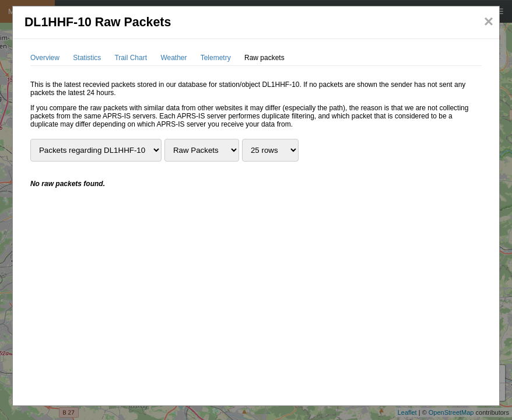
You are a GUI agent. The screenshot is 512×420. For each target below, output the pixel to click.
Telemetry (216, 58)
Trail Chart (131, 58)
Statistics (87, 58)
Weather (173, 58)
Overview (45, 58)
